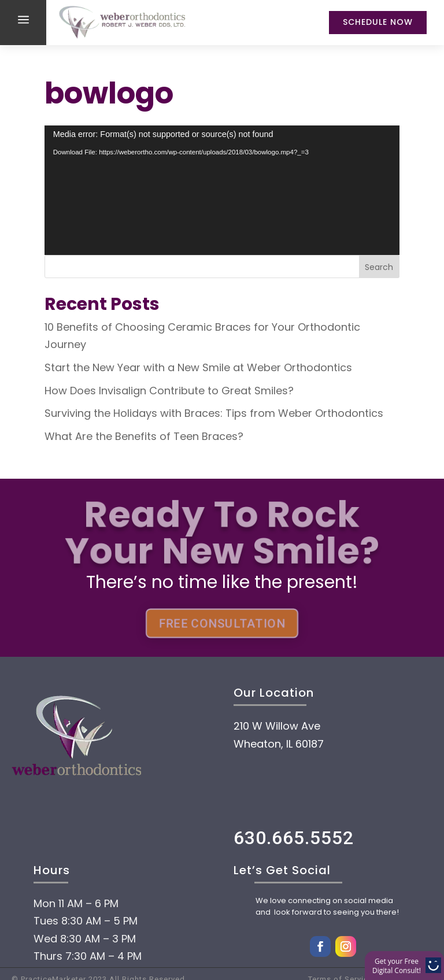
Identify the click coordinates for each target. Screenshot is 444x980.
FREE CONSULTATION (222, 623)
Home (72, 885)
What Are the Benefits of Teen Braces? (144, 436)
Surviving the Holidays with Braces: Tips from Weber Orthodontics (214, 413)
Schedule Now (378, 22)
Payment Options (139, 955)
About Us (90, 920)
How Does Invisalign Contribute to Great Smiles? (169, 391)
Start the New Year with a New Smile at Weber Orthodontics (198, 367)
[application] (222, 190)
